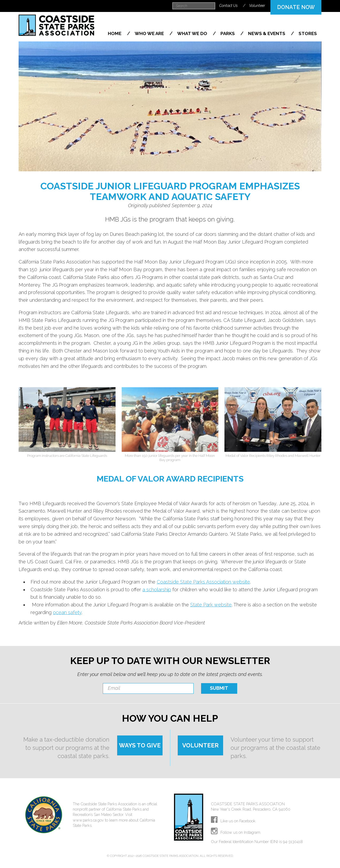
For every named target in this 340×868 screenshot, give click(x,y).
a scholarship (157, 590)
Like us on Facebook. (234, 821)
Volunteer (257, 6)
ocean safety (67, 612)
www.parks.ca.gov (88, 820)
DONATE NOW (296, 7)
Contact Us (228, 6)
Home (115, 33)
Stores (308, 33)
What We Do (193, 33)
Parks (228, 33)
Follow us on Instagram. (236, 832)
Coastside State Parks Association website (203, 582)
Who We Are (150, 33)
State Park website (211, 605)
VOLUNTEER (200, 745)
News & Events (267, 33)
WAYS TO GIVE (140, 745)
